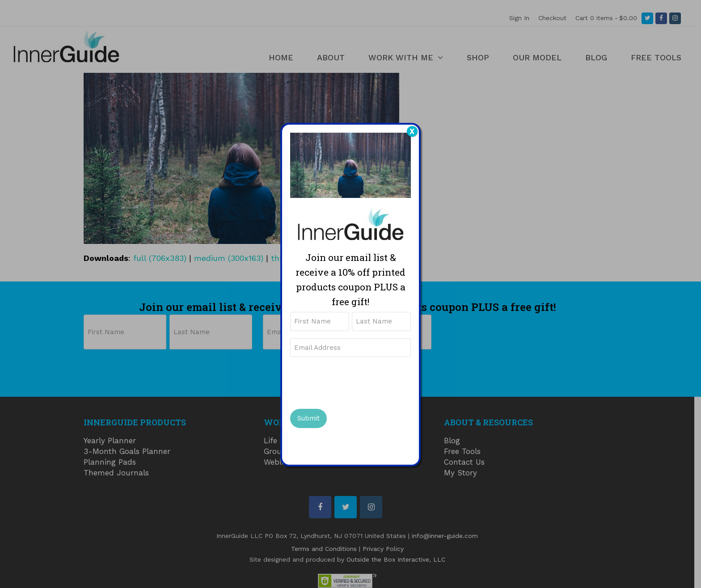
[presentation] (358, 382)
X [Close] (412, 131)
